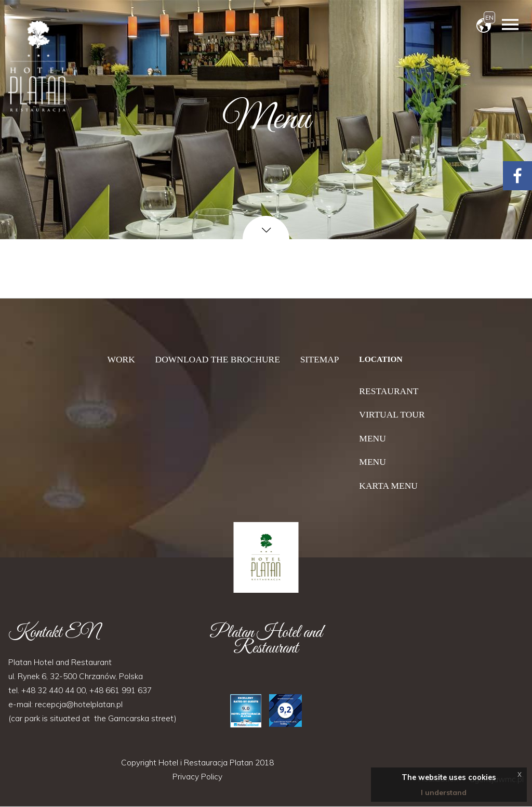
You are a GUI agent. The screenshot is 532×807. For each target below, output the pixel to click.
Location (381, 359)
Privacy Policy (197, 777)
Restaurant (389, 391)
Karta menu (388, 486)
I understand (444, 792)
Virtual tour (392, 414)
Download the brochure (218, 359)
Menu (372, 438)
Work (121, 359)
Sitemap (320, 359)
